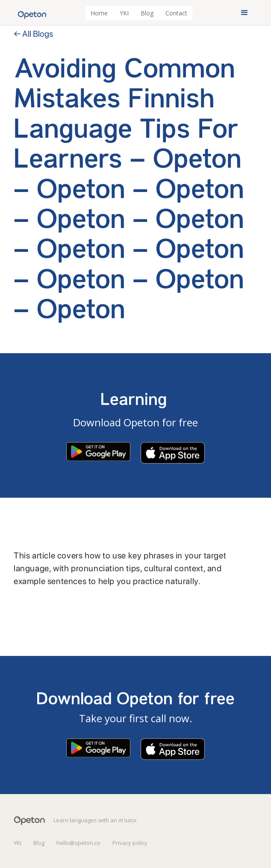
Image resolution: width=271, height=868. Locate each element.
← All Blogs (33, 34)
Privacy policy (130, 843)
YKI (124, 13)
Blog (147, 13)
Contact (176, 13)
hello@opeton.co (78, 843)
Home (99, 13)
